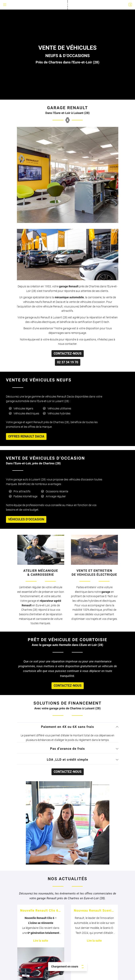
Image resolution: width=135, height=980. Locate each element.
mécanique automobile (69, 146)
